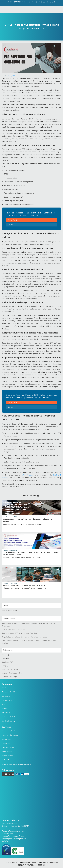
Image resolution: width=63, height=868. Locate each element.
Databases (6, 662)
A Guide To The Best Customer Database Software (24, 585)
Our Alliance (6, 713)
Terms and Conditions (9, 692)
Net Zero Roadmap (8, 721)
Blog (3, 704)
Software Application (9, 731)
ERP (3, 666)
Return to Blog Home (9, 610)
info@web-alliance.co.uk (45, 2)
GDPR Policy (6, 696)
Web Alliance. (27, 475)
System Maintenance (9, 760)
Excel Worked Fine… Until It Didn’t (14, 630)
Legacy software (8, 747)
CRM (4, 659)
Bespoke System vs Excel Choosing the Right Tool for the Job (24, 637)
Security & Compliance (10, 669)
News (4, 688)
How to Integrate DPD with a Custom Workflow (19, 633)
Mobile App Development (11, 735)
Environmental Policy (9, 717)
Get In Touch (13, 220)
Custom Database (8, 756)
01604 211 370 (28, 2)
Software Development (10, 673)
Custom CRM (6, 739)
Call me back (12, 225)
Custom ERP (6, 743)
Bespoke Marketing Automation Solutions (16, 764)
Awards (4, 708)
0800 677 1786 (14, 2)
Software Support (8, 677)
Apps (4, 655)
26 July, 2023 (12, 76)
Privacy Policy (7, 700)
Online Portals (7, 752)
